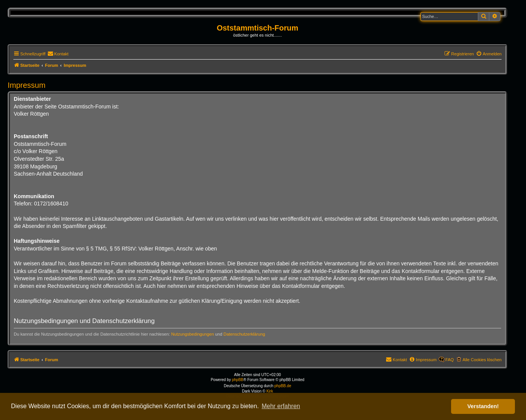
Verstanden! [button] (483, 406)
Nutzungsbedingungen (193, 334)
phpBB (238, 380)
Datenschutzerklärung (244, 334)
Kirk (270, 391)
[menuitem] (58, 54)
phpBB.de (283, 386)
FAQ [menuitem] (450, 360)
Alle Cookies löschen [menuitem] (482, 360)
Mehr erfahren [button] (281, 406)
